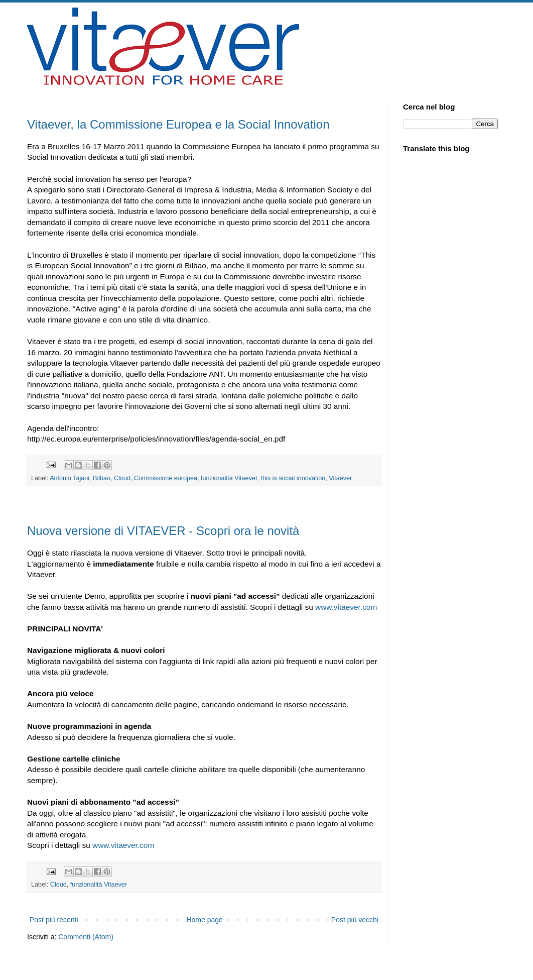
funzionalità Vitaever (229, 478)
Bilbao (102, 478)
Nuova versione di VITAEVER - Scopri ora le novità (163, 531)
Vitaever (340, 478)
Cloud (122, 478)
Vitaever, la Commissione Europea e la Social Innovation (178, 124)
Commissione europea (166, 478)
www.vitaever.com (346, 607)
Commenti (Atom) (86, 937)
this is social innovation (293, 478)
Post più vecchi (355, 920)
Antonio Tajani (70, 478)
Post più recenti (54, 920)
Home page (204, 920)
